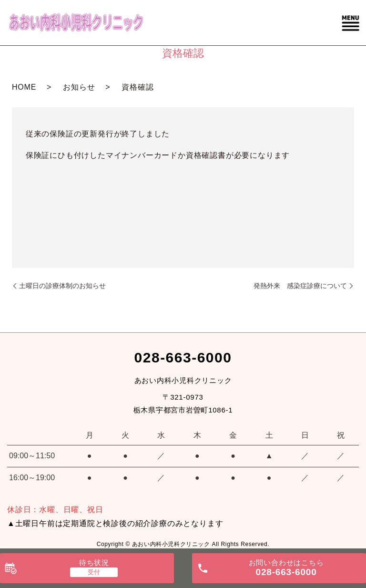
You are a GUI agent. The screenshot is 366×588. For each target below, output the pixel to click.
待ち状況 (94, 562)
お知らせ (79, 87)
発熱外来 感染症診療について (300, 286)
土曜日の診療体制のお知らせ (62, 286)
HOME (24, 87)
